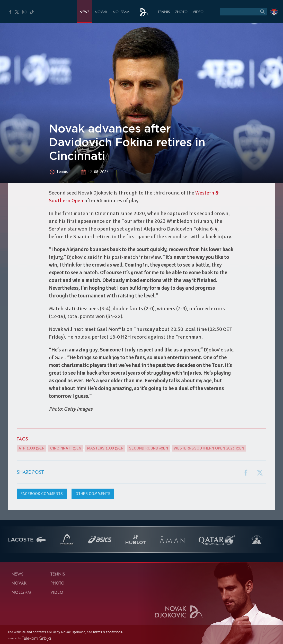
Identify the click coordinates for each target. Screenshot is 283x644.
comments (42, 494)
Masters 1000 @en (105, 448)
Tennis (164, 12)
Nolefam (121, 12)
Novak (101, 12)
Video (198, 12)
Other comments (93, 494)
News (85, 12)
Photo (181, 12)
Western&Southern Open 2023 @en (209, 448)
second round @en (149, 448)
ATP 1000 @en (32, 448)
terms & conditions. (108, 632)
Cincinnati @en (66, 448)
